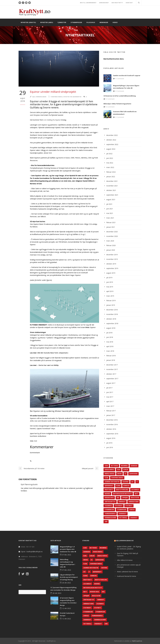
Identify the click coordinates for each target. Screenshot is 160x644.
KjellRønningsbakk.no (125, 541)
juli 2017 (109, 388)
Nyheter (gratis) (28, 22)
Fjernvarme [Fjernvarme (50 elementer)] (133, 474)
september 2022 (112, 144)
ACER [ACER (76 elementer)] (106, 466)
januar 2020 (111, 250)
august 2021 (111, 199)
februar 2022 (111, 172)
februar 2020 (111, 245)
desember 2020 (112, 232)
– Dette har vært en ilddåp (48, 365)
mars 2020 (110, 241)
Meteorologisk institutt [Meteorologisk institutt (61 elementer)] (122, 494)
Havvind (38, 461)
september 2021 (112, 195)
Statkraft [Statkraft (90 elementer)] (119, 506)
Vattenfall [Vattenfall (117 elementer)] (123, 518)
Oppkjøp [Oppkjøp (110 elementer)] (125, 498)
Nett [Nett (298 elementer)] (136, 494)
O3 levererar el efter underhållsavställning (120, 96)
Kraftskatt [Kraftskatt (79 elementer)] (109, 490)
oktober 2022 (111, 140)
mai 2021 (110, 213)
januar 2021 (111, 227)
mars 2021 (110, 218)
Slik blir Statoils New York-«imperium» (53, 353)
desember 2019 (112, 255)
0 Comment (120, 79)
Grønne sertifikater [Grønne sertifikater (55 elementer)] (112, 482)
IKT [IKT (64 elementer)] (132, 482)
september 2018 (112, 323)
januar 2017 (111, 415)
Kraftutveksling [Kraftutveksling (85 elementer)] (122, 490)
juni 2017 (110, 392)
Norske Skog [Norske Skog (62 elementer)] (109, 498)
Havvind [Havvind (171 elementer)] (125, 482)
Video (115, 22)
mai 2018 (110, 342)
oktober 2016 (111, 429)
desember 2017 (112, 365)
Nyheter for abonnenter (72, 97)
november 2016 (112, 424)
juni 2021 (110, 209)
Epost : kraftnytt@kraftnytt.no (32, 552)
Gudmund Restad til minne (127, 576)
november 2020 (112, 236)
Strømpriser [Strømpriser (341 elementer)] (122, 510)
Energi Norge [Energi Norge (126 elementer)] (109, 474)
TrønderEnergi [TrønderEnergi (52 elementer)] (110, 514)
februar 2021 (111, 222)
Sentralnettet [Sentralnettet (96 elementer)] (110, 502)
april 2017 (110, 402)
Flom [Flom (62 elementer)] (106, 478)
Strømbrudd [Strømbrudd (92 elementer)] (109, 510)
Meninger (104, 22)
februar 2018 (111, 356)
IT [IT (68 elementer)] (137, 482)
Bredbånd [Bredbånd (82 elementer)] (124, 466)
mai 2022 (110, 163)
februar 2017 (111, 411)
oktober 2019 (111, 264)
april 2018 (110, 346)
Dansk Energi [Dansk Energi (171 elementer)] (109, 470)
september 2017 (112, 379)
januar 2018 (111, 360)
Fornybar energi (57, 97)
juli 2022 (109, 154)
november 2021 (112, 186)
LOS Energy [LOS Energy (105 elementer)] (135, 490)
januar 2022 (111, 177)
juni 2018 (110, 337)
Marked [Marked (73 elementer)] (107, 494)
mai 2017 (110, 397)
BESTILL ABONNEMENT (88, 3)
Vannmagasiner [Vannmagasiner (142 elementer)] (110, 518)
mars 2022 (110, 167)
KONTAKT (129, 3)
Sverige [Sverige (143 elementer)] (132, 510)
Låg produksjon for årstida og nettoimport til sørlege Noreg (69, 577)
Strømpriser (76, 22)
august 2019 (111, 273)
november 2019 (112, 259)
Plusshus (91, 22)
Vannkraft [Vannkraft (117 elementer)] (123, 514)
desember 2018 (112, 310)
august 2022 (111, 149)
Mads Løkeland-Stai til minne (127, 572)
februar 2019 (111, 300)
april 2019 (110, 291)
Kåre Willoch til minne (125, 560)
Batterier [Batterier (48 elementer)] (114, 466)
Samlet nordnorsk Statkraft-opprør (127, 75)
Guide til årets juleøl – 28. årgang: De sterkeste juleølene (129, 548)
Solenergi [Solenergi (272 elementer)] (108, 506)
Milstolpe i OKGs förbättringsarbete (117, 104)
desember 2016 (112, 420)
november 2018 (112, 314)
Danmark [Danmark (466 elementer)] (134, 466)
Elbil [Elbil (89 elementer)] (119, 470)
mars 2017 (110, 406)
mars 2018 (110, 351)
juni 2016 (110, 447)
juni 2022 (110, 158)
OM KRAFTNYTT (117, 3)
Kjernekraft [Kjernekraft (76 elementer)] (109, 486)
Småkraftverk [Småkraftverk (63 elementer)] (134, 502)
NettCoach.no (137, 641)
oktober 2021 (111, 190)
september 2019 (112, 268)
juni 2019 (110, 282)
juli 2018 (109, 333)
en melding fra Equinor (53, 120)
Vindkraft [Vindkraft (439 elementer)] (134, 518)
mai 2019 (110, 287)
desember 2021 (112, 181)
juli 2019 (109, 278)
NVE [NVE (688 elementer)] (118, 498)
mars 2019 (110, 296)
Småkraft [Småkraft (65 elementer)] (122, 502)
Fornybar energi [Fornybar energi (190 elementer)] (117, 478)
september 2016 (112, 434)
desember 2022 (112, 135)
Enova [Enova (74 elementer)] (119, 474)
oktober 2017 (111, 374)
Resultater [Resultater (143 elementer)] (135, 498)
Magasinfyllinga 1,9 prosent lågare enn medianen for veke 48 (68, 549)
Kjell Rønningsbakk (39, 97)
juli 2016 (109, 443)
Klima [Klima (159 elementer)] (118, 486)
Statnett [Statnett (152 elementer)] (129, 506)
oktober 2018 (111, 319)
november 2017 (112, 369)
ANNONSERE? (104, 3)
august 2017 (111, 383)
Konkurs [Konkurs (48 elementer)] (126, 486)
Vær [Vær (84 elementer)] (106, 522)
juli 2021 (109, 204)
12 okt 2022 (66, 608)
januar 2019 (111, 305)
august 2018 (111, 328)
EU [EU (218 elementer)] (126, 474)
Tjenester (62, 22)
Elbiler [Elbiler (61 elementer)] (126, 470)
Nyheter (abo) (47, 22)
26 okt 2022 (66, 583)
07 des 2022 (67, 555)
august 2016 (111, 438)
